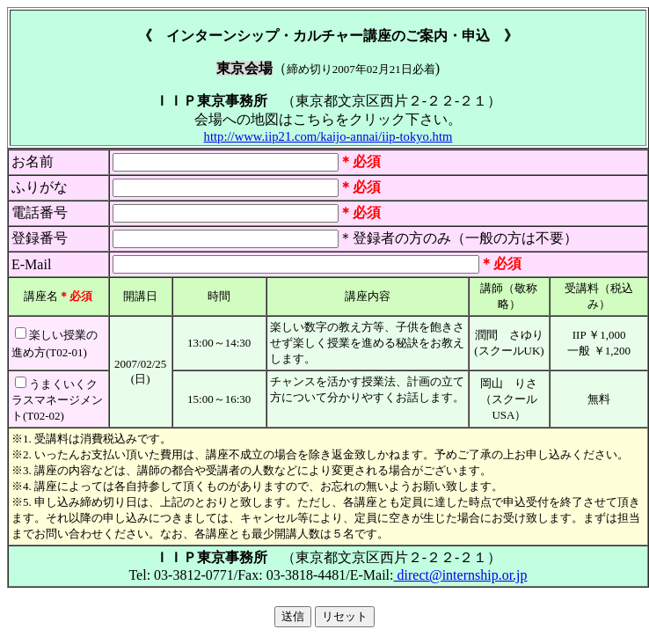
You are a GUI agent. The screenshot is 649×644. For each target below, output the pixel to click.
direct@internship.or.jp (461, 575)
